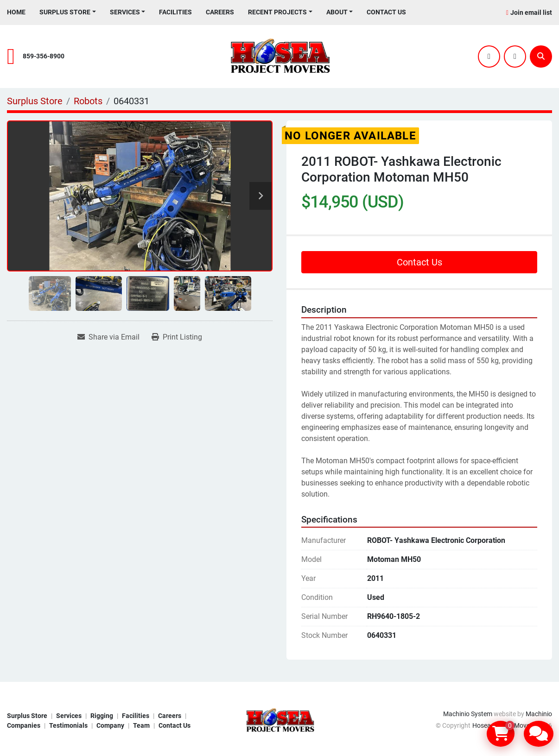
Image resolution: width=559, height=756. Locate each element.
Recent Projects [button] (277, 12)
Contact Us (386, 12)
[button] (68, 12)
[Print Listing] (177, 337)
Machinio (539, 714)
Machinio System (468, 714)
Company (110, 725)
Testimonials (68, 725)
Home (16, 12)
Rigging (102, 716)
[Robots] (88, 101)
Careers (220, 12)
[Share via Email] (108, 337)
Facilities (175, 12)
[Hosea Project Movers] (280, 720)
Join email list (531, 13)
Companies (24, 725)
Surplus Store (65, 12)
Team (141, 725)
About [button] (337, 12)
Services (125, 12)
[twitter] (489, 57)
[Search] (541, 57)
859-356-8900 (44, 56)
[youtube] (515, 57)
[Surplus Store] (35, 101)
